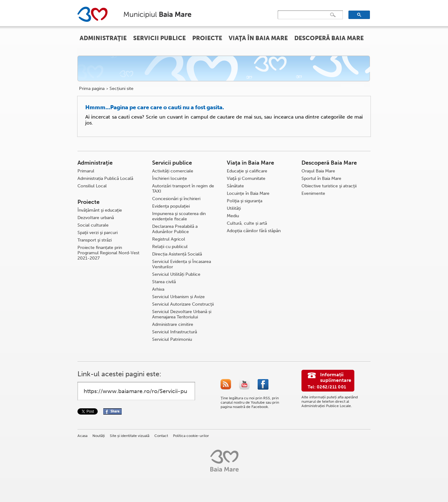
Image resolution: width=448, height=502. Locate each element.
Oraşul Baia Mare (318, 171)
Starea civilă (164, 282)
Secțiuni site (121, 89)
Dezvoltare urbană (96, 218)
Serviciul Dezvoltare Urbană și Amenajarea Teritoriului (182, 314)
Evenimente (313, 193)
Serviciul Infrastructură (175, 332)
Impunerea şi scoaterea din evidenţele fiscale (179, 216)
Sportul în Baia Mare (321, 178)
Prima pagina (92, 89)
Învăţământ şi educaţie (100, 210)
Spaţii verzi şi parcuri (98, 233)
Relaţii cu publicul (170, 247)
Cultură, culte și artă (247, 223)
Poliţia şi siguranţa (245, 201)
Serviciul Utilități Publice (176, 274)
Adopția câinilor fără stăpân (254, 231)
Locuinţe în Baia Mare (248, 193)
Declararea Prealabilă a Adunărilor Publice (175, 229)
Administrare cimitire (173, 324)
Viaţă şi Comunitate (246, 178)
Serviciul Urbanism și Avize (178, 297)
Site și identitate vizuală (130, 436)
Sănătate (235, 186)
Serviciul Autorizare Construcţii (183, 304)
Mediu (233, 216)
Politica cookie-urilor (191, 436)
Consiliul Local (92, 186)
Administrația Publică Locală (105, 178)
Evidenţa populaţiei (171, 206)
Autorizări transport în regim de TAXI (183, 189)
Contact (161, 436)
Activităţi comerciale (173, 171)
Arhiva (158, 289)
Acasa (82, 436)
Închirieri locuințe (170, 178)
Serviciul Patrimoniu (172, 339)
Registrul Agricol (169, 239)
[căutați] (305, 15)
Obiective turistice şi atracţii (329, 186)
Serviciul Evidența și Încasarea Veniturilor (182, 264)
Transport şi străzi (95, 240)
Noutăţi (99, 436)
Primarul (86, 171)
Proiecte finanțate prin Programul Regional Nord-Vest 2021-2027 (108, 253)
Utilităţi (234, 208)
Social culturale (93, 225)
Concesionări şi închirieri (176, 199)
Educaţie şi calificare (247, 171)
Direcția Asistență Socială (177, 254)
